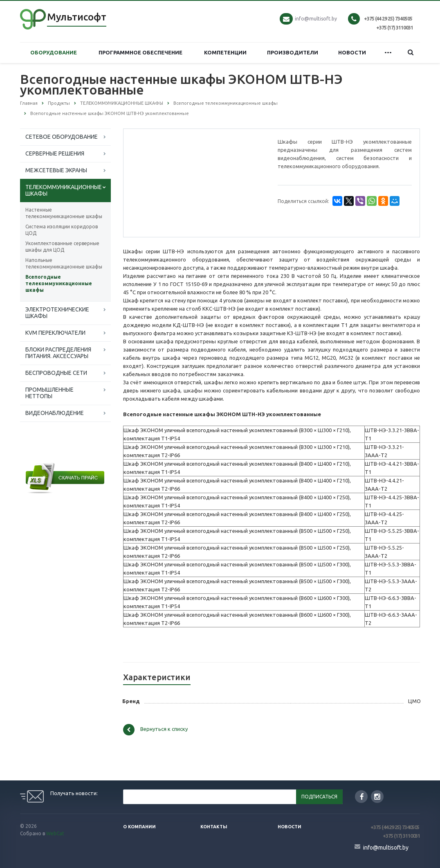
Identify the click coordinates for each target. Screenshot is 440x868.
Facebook (362, 797)
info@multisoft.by (316, 19)
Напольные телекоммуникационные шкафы (64, 263)
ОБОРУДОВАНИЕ (54, 52)
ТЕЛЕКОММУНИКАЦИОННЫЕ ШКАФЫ (64, 190)
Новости (290, 827)
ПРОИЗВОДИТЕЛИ (293, 52)
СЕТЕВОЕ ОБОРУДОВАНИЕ (62, 137)
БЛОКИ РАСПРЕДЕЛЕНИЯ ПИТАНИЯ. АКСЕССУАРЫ (58, 353)
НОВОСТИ (352, 52)
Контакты (214, 827)
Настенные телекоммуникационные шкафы (64, 213)
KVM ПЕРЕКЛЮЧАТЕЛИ (55, 333)
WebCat (55, 833)
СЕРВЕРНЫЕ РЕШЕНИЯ (55, 153)
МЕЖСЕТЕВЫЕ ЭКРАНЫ (56, 170)
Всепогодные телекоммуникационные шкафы (59, 283)
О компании (139, 827)
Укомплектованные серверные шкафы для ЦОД (62, 247)
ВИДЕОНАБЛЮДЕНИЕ (55, 413)
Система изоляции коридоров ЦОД (62, 230)
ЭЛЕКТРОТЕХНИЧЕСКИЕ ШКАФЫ (57, 313)
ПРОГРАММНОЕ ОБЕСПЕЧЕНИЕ (140, 52)
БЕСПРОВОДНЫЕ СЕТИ (56, 373)
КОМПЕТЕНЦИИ (225, 52)
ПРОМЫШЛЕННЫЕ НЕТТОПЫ (49, 393)
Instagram (377, 797)
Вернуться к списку (155, 730)
